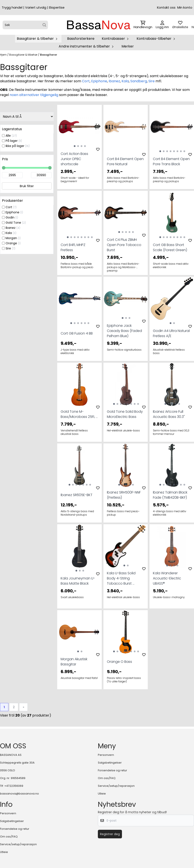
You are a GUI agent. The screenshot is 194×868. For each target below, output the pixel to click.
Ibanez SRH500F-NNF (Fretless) (124, 495)
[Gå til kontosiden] (162, 25)
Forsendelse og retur (112, 770)
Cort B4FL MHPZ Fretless (73, 247)
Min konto (185, 8)
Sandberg (139, 81)
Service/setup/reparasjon (116, 786)
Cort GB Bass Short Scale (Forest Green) (170, 247)
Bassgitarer (49, 55)
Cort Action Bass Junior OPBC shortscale (74, 159)
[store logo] (98, 25)
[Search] (44, 25)
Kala (125, 81)
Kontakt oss (166, 8)
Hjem (4, 55)
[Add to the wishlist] (98, 149)
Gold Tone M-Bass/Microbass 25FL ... (79, 414)
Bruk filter (27, 186)
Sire (152, 81)
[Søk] (25, 25)
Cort (86, 81)
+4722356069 (14, 786)
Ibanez (114, 81)
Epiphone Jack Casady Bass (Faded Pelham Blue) (124, 331)
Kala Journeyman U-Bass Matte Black (78, 581)
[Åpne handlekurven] (143, 25)
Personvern (106, 755)
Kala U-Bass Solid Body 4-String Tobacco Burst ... (121, 578)
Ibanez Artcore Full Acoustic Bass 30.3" (169, 414)
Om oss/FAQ (107, 778)
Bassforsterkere (81, 39)
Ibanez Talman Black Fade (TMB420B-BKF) (170, 495)
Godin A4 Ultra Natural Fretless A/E (171, 333)
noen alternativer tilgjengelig (34, 95)
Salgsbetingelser (110, 763)
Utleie (102, 794)
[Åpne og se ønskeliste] (180, 25)
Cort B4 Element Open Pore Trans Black (171, 161)
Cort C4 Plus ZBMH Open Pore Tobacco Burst (124, 245)
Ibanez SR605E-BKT (77, 495)
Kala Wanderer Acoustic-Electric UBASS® (167, 578)
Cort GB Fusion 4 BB (77, 333)
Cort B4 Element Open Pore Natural (125, 161)
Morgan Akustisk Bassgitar (74, 662)
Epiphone (99, 81)
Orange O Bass (119, 662)
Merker (128, 46)
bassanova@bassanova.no (19, 794)
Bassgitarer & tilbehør (24, 55)
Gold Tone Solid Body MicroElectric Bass (125, 414)
